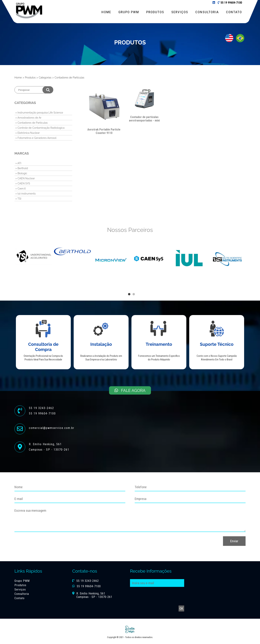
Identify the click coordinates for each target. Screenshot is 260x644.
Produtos (155, 12)
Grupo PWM (129, 12)
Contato (234, 12)
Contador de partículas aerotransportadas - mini (144, 119)
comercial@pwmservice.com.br (52, 428)
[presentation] (192, 543)
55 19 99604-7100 (231, 3)
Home (106, 12)
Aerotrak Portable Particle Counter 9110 (104, 131)
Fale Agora (130, 390)
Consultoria (207, 12)
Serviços (180, 12)
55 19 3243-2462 (88, 581)
